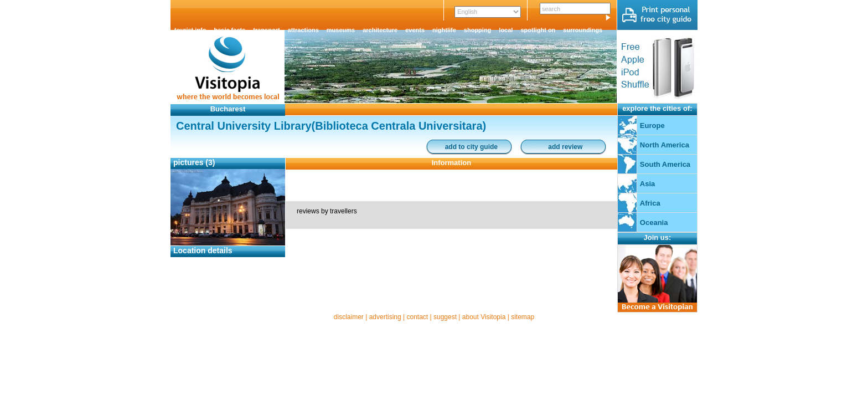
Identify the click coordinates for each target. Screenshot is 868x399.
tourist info (190, 30)
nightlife (444, 30)
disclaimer (349, 317)
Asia (647, 184)
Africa (650, 203)
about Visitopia (484, 317)
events (415, 30)
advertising (385, 317)
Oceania (654, 222)
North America (665, 145)
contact (417, 317)
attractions (303, 30)
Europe (652, 126)
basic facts (229, 30)
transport (266, 30)
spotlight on (538, 30)
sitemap (523, 317)
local (506, 30)
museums (341, 30)
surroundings (583, 30)
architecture (380, 30)
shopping (478, 30)
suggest (445, 317)
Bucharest (228, 109)
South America (665, 164)
